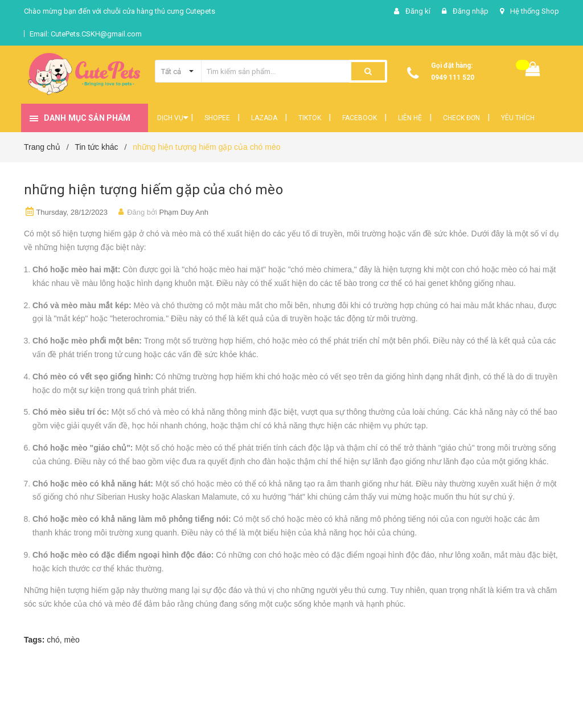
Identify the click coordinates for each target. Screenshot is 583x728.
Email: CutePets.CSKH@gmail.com (86, 34)
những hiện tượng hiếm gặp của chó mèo (153, 190)
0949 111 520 (453, 77)
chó (53, 640)
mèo (72, 640)
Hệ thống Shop (535, 11)
